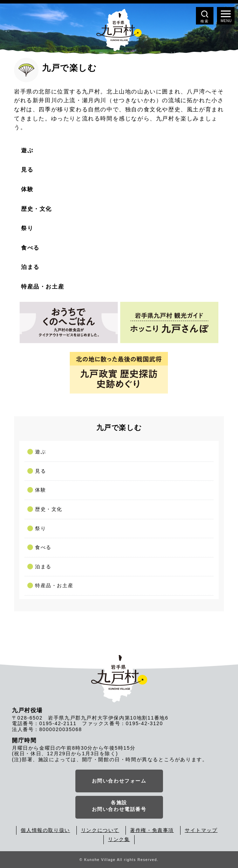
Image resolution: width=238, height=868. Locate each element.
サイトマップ (201, 830)
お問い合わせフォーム (119, 781)
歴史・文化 (49, 509)
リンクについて (100, 830)
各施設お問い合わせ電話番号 (119, 806)
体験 (40, 490)
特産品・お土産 (54, 585)
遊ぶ (40, 452)
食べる (43, 547)
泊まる (43, 567)
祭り (40, 528)
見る (40, 471)
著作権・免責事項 (152, 830)
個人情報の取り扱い (45, 830)
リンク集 (119, 839)
